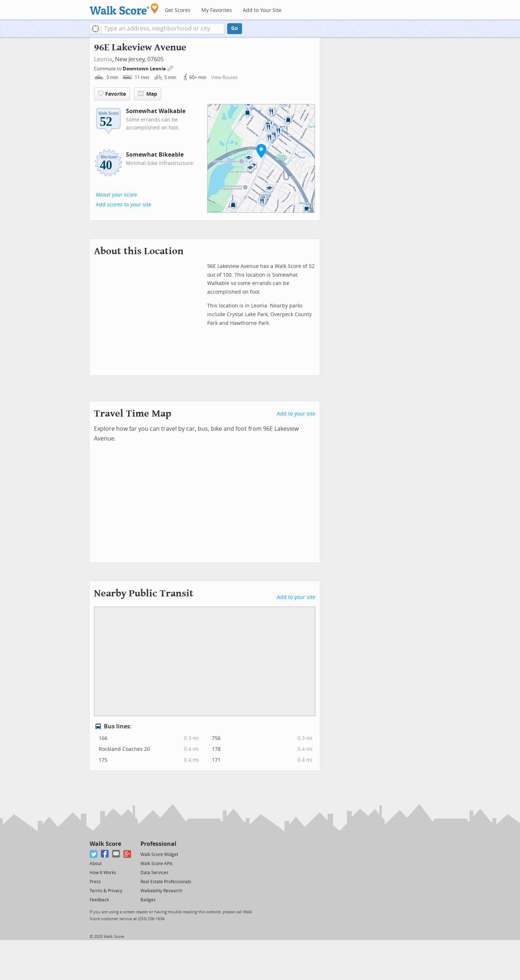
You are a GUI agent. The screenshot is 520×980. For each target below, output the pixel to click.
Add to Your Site (262, 10)
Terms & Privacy (106, 891)
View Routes (224, 77)
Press (95, 882)
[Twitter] (94, 854)
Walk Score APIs (157, 864)
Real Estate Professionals (166, 882)
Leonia (103, 59)
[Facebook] (105, 854)
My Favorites (217, 10)
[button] (95, 29)
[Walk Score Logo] (124, 9)
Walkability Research (161, 891)
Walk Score (105, 844)
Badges (148, 900)
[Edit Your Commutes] (171, 68)
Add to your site (296, 414)
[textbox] (163, 29)
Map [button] (148, 94)
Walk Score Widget (159, 855)
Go (235, 28)
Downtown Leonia (145, 69)
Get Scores (178, 10)
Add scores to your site (124, 205)
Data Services (154, 873)
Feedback (99, 900)
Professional (158, 844)
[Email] (116, 854)
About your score (116, 195)
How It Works (103, 873)
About (96, 864)
